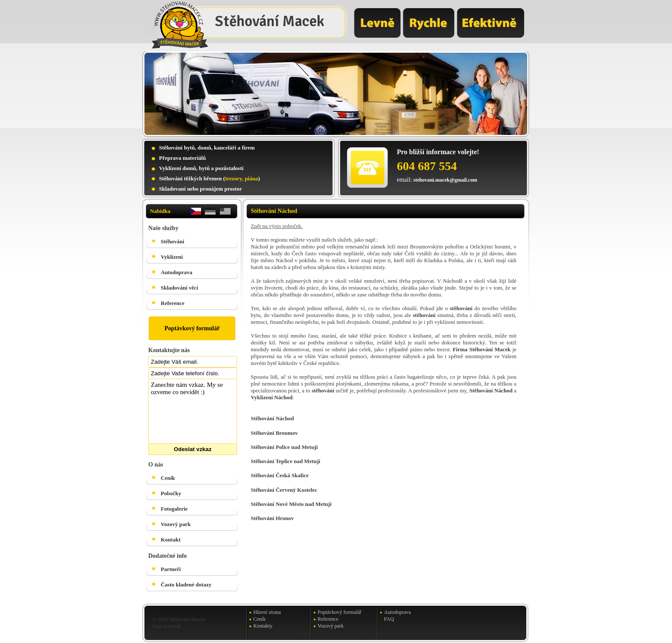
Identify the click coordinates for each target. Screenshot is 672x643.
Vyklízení (172, 257)
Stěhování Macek (270, 21)
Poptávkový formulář (192, 328)
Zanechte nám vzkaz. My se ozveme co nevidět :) (193, 411)
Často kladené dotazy (186, 585)
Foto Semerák (167, 626)
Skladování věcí (179, 288)
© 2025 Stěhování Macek (179, 619)
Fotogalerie (174, 509)
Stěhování (172, 241)
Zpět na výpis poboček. (277, 226)
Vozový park (176, 524)
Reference (172, 303)
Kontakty (263, 626)
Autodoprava (177, 272)
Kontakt (171, 540)
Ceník (168, 478)
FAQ (389, 619)
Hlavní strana (267, 612)
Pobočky (171, 493)
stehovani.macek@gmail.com (445, 180)
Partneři (171, 569)
